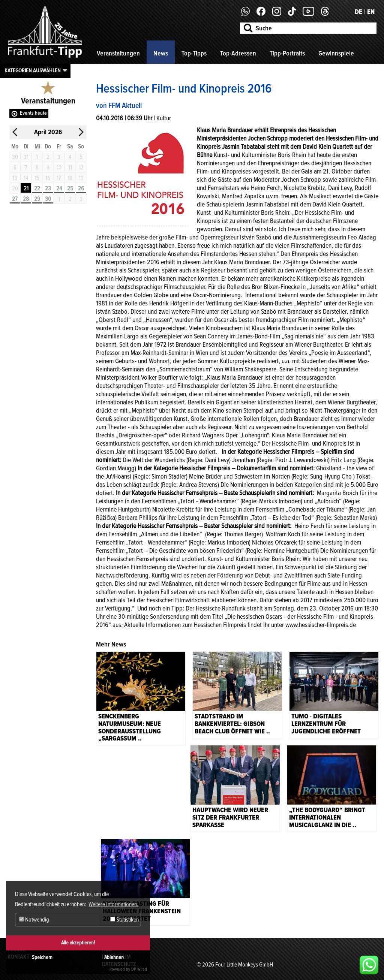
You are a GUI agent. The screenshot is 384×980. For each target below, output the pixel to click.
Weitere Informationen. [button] (113, 904)
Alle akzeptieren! (78, 943)
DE (358, 12)
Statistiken (124, 920)
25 (70, 189)
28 (26, 199)
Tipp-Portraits (287, 53)
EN (371, 12)
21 (26, 189)
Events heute (33, 113)
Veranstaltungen (118, 53)
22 (37, 189)
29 (37, 199)
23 (48, 189)
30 (48, 199)
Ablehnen (114, 957)
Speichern (42, 957)
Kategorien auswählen (33, 70)
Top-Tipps (194, 53)
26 (81, 189)
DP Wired (139, 969)
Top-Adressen (238, 53)
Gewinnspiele (336, 53)
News (161, 53)
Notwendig (34, 920)
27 (15, 199)
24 (59, 189)
